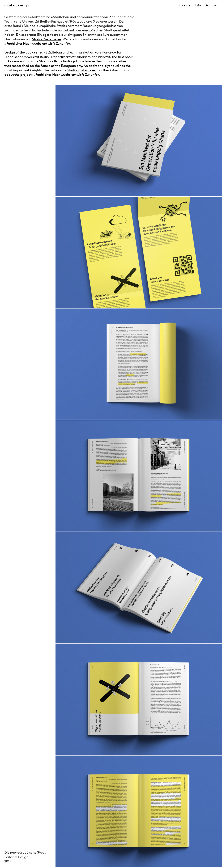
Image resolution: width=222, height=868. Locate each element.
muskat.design (16, 5)
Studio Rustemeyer (47, 39)
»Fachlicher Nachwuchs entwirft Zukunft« (37, 43)
